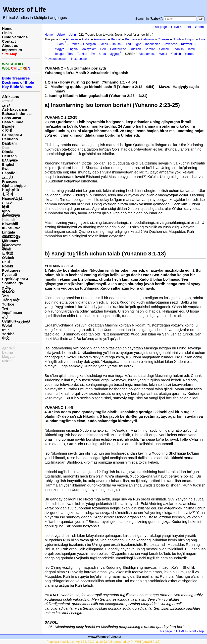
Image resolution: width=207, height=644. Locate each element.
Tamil (191, 49)
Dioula (8, 152)
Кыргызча (11, 228)
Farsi (61, 44)
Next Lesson (80, 59)
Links (7, 33)
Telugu (59, 54)
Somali (164, 49)
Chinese (163, 39)
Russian (135, 49)
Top (201, 631)
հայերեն (11, 190)
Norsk (7, 361)
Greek (104, 44)
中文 (6, 338)
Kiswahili (10, 224)
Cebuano (10, 139)
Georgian (89, 44)
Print (188, 27)
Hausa (116, 44)
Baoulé (8, 126)
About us (10, 45)
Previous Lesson (56, 59)
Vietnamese (147, 54)
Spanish (178, 49)
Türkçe (8, 304)
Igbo (6, 211)
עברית (7, 202)
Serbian (150, 49)
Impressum (12, 50)
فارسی (8, 177)
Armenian (100, 39)
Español (9, 173)
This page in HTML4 (167, 27)
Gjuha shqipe (14, 186)
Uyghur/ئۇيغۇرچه (16, 321)
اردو (5, 317)
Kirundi (9, 219)
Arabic (86, 39)
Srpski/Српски (15, 279)
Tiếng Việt (11, 300)
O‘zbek (8, 258)
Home (7, 29)
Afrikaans (10, 97)
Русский (10, 275)
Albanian (72, 39)
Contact (9, 41)
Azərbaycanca (15, 109)
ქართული (11, 215)
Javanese (171, 44)
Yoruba (189, 54)
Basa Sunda (13, 122)
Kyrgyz (59, 49)
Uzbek (61, 35)
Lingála (9, 232)
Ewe (6, 169)
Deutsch (9, 156)
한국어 (8, 194)
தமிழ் (7, 287)
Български (12, 135)
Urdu (103, 54)
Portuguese (118, 49)
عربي (6, 105)
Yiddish (176, 54)
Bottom (199, 27)
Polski (7, 266)
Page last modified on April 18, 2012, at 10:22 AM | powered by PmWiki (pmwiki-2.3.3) (103, 642)
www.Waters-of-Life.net (105, 637)
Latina (7, 352)
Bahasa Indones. (17, 114)
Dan (5, 147)
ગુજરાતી (8, 348)
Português (11, 270)
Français (10, 181)
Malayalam (89, 49)
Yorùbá (8, 334)
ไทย (5, 296)
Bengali (116, 39)
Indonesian (153, 44)
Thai (70, 54)
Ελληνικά (10, 160)
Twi (5, 308)
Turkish (82, 54)
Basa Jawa (12, 118)
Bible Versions (15, 37)
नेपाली (6, 249)
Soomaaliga (12, 283)
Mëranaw (10, 241)
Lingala (73, 49)
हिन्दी (5, 207)
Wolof (7, 325)
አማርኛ (7, 101)
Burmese (131, 39)
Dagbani (9, 143)
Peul (6, 262)
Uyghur (115, 54)
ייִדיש (5, 330)
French (75, 44)
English (9, 164)
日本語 (8, 253)
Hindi (128, 44)
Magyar (9, 357)
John (73, 35)
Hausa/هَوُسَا (12, 198)
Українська (12, 313)
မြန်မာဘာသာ (12, 245)
